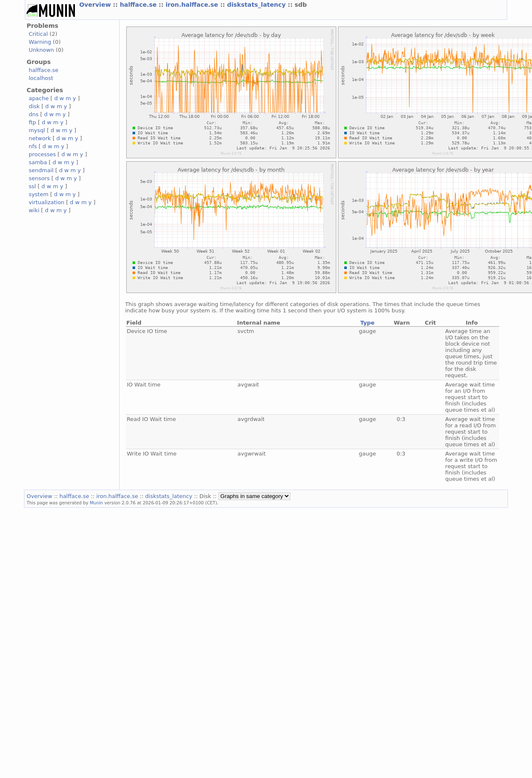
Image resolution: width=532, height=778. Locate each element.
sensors (39, 178)
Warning (40, 42)
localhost (41, 78)
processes (42, 154)
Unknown (41, 50)
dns (33, 114)
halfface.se (139, 5)
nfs (33, 146)
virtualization (47, 202)
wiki (34, 210)
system (39, 194)
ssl (32, 186)
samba (38, 162)
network (40, 138)
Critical (38, 34)
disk (34, 106)
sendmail (41, 170)
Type (367, 323)
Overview (96, 5)
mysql (37, 130)
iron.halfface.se (193, 5)
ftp (32, 122)
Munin (96, 503)
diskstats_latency (257, 5)
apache (39, 98)
